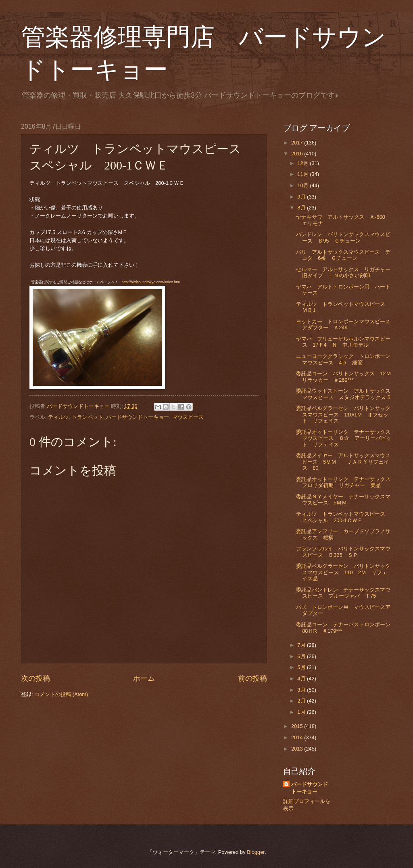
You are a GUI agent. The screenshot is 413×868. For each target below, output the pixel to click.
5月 (302, 667)
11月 (303, 174)
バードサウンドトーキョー (138, 417)
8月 (302, 208)
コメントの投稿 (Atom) (61, 694)
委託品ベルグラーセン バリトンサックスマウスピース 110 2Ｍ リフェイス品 (343, 572)
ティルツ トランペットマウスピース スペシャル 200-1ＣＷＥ (343, 517)
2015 (298, 726)
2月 (302, 701)
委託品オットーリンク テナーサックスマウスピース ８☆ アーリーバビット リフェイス (344, 438)
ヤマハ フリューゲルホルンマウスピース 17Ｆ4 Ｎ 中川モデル (343, 342)
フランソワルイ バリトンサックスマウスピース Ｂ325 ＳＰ (343, 552)
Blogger (256, 852)
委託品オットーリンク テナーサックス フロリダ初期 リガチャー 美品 (346, 482)
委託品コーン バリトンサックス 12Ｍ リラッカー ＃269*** (346, 376)
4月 (302, 679)
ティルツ (58, 417)
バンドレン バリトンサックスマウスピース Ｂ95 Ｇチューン (343, 237)
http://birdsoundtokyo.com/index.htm (151, 282)
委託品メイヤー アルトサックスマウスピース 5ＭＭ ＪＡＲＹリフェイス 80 (343, 462)
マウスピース (188, 417)
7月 (302, 645)
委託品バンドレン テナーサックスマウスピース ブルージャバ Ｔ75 (343, 593)
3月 (302, 690)
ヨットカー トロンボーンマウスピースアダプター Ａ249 (343, 324)
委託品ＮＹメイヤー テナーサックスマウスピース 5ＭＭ (343, 500)
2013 (298, 749)
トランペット (88, 417)
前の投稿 (252, 678)
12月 (303, 163)
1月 (302, 712)
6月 (302, 656)
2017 (298, 143)
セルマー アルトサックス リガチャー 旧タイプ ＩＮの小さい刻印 (346, 272)
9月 (302, 197)
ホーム (144, 678)
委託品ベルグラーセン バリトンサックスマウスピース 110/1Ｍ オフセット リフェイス (343, 414)
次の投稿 (35, 678)
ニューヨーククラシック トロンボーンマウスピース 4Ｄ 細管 (343, 359)
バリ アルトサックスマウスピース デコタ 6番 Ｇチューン (343, 255)
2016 (298, 154)
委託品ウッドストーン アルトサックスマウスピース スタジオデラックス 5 (343, 394)
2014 (298, 737)
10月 (303, 185)
